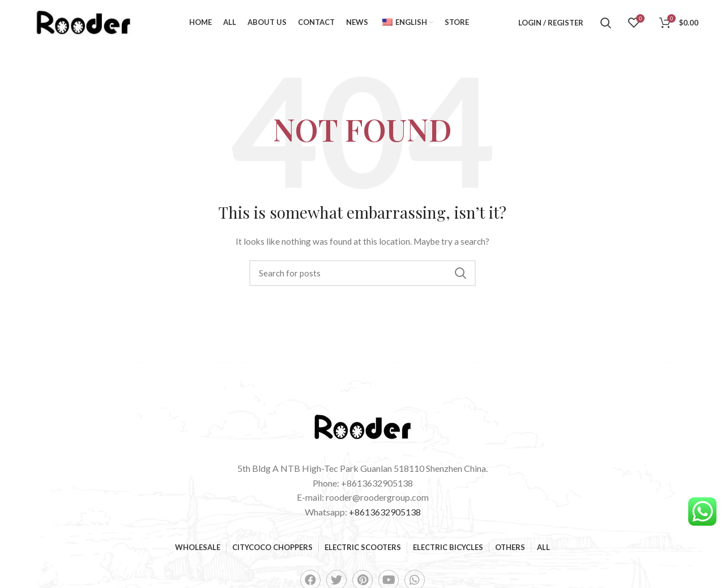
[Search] (606, 23)
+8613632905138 (385, 512)
